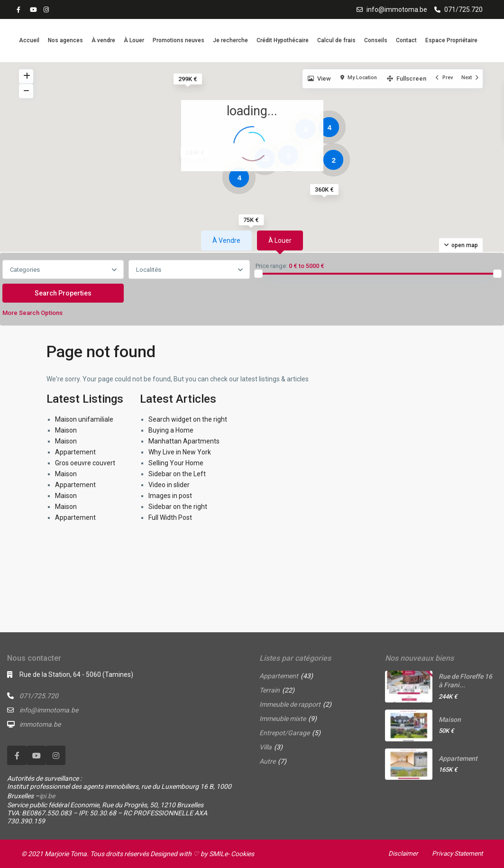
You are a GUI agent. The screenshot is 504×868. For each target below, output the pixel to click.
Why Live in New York (180, 452)
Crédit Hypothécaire (283, 40)
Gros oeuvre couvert (85, 463)
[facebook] (21, 9)
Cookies (243, 854)
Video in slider (169, 485)
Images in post (170, 496)
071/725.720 (463, 9)
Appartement (75, 452)
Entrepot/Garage (284, 733)
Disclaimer (400, 853)
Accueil (29, 40)
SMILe (218, 854)
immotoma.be (40, 724)
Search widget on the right (188, 419)
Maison (66, 430)
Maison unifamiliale (84, 419)
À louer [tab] (280, 240)
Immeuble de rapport (290, 704)
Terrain (270, 690)
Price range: (271, 266)
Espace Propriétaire (451, 40)
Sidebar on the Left (177, 474)
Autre (267, 761)
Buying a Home (171, 430)
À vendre (103, 40)
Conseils (376, 40)
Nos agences (65, 40)
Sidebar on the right (178, 507)
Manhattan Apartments (184, 441)
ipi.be (47, 796)
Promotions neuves (179, 40)
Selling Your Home (176, 463)
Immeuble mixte (283, 719)
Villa (266, 747)
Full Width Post (170, 517)
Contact (406, 40)
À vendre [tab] (226, 240)
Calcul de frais (336, 40)
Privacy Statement (456, 853)
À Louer (134, 40)
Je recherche (230, 40)
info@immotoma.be (397, 9)
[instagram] (47, 9)
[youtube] (34, 9)
